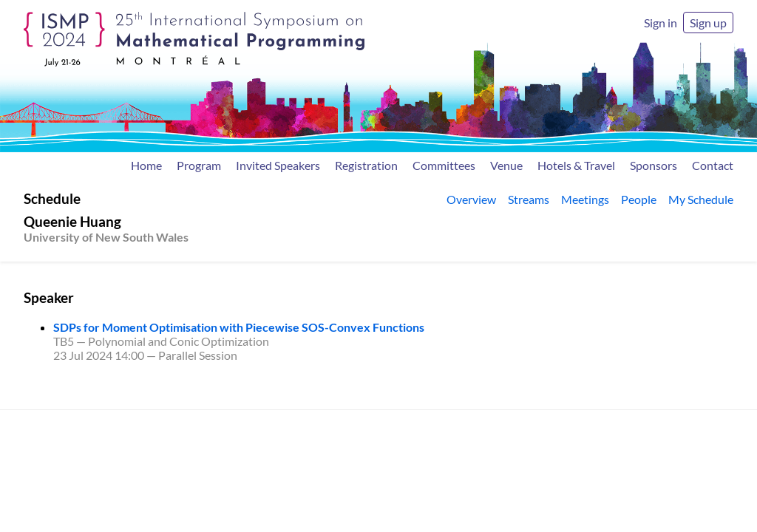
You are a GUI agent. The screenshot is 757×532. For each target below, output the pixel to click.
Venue (506, 165)
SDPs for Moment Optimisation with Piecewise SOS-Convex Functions (239, 327)
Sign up (708, 23)
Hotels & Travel (576, 165)
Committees (444, 165)
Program (199, 165)
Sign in (661, 23)
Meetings (585, 199)
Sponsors (654, 165)
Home (146, 165)
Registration (366, 165)
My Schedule (701, 199)
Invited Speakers (278, 165)
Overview (471, 199)
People (639, 199)
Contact (713, 165)
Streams (529, 199)
